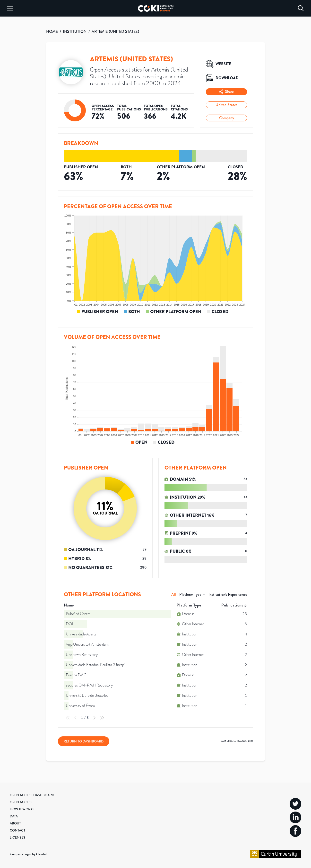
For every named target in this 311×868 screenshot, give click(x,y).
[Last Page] (102, 718)
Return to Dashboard (84, 741)
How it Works (22, 809)
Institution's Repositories (228, 594)
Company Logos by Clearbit (28, 854)
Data (14, 816)
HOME (52, 32)
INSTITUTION (75, 32)
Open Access (21, 802)
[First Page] (68, 718)
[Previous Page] (76, 718)
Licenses (17, 837)
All (174, 594)
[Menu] (10, 8)
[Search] (301, 8)
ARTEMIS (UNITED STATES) (115, 32)
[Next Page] (94, 718)
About (15, 823)
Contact (17, 830)
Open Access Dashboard (32, 795)
